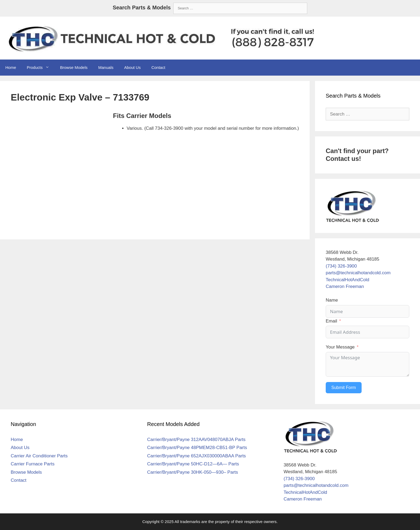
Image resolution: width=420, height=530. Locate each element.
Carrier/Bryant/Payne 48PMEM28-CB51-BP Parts (197, 448)
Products (41, 68)
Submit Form (344, 388)
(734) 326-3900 (341, 266)
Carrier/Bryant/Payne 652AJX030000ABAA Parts (196, 456)
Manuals (106, 67)
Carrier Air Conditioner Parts (39, 456)
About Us (132, 67)
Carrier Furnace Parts (33, 464)
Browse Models (74, 67)
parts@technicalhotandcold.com (358, 273)
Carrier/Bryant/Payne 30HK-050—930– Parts (192, 472)
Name (332, 300)
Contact (158, 67)
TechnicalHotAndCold (348, 280)
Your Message (340, 347)
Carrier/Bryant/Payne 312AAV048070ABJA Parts (196, 440)
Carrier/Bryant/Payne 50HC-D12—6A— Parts (193, 464)
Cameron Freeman (345, 286)
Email (331, 321)
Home (11, 67)
